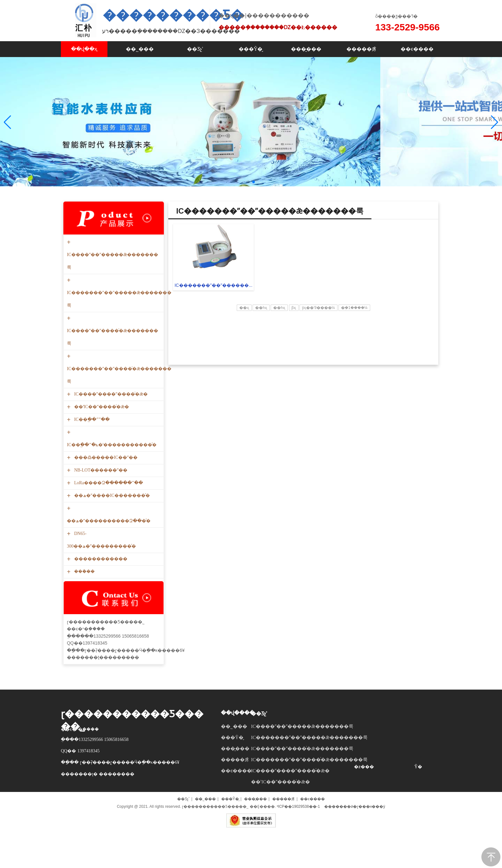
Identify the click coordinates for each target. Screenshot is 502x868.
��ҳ (244, 349)
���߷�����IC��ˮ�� (105, 499)
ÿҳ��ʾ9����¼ (319, 349)
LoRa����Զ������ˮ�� (108, 524)
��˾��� (234, 768)
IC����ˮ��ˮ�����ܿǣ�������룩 (113, 296)
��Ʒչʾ (259, 755)
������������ (100, 600)
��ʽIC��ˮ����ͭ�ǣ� (101, 448)
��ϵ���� (236, 812)
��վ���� (238, 754)
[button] (495, 143)
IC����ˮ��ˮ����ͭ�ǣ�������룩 (113, 372)
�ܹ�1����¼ (354, 349)
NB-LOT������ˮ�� (100, 512)
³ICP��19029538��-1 (298, 848)
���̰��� (235, 790)
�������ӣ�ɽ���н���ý (355, 848)
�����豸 (235, 801)
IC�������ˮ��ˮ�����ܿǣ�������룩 (119, 334)
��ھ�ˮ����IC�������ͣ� (111, 537)
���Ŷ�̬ (232, 779)
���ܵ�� (84, 613)
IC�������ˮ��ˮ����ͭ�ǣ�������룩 (119, 410)
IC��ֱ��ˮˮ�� (91, 461)
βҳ (294, 349)
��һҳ (261, 349)
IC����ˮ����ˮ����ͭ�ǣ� (110, 436)
